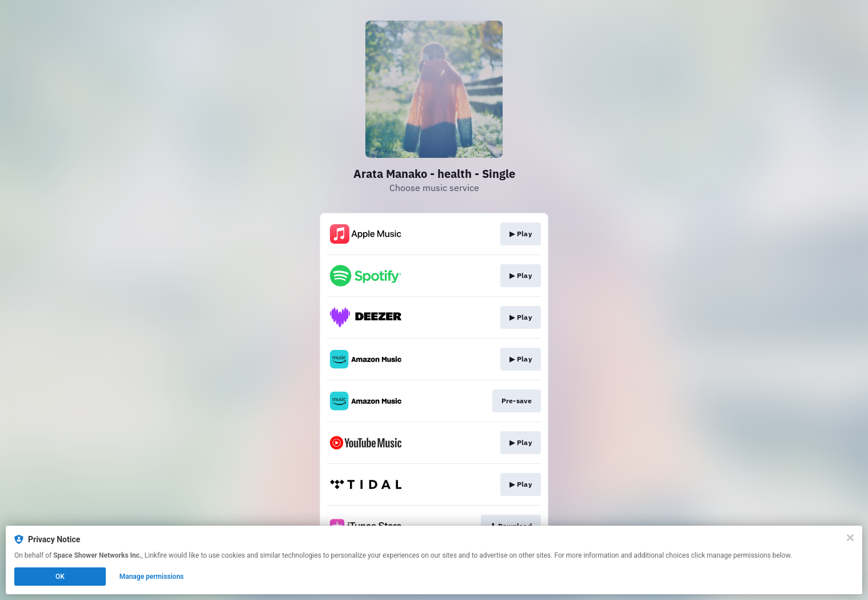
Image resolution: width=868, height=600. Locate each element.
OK (60, 577)
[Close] (850, 538)
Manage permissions (152, 577)
